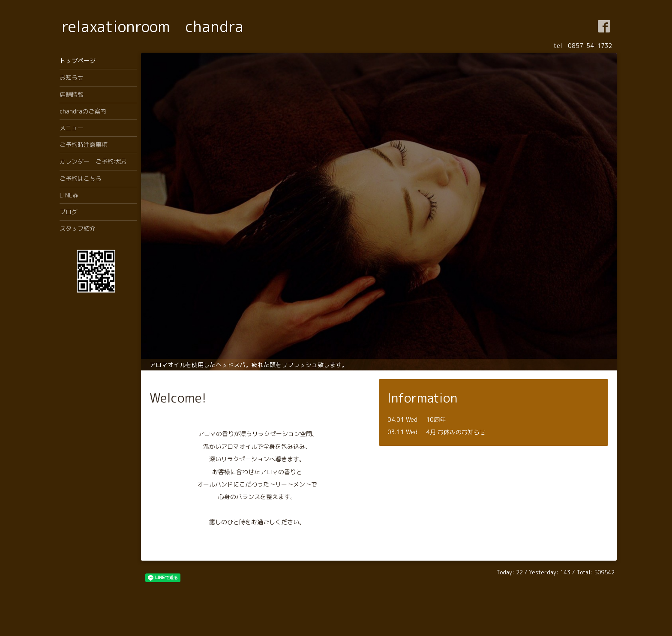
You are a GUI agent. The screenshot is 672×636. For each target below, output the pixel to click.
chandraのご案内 (83, 111)
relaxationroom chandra (153, 26)
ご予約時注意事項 (84, 145)
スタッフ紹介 (78, 228)
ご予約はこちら (81, 178)
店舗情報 (72, 94)
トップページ (78, 61)
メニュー (72, 128)
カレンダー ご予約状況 (93, 161)
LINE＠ (69, 195)
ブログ (69, 212)
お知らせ (72, 77)
